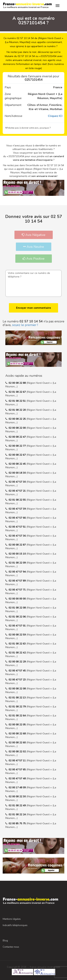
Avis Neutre (34, 247)
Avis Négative (34, 235)
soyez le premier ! (25, 325)
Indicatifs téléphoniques (15, 925)
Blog (5, 941)
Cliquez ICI (55, 116)
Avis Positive (34, 259)
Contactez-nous (11, 947)
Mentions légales (12, 919)
